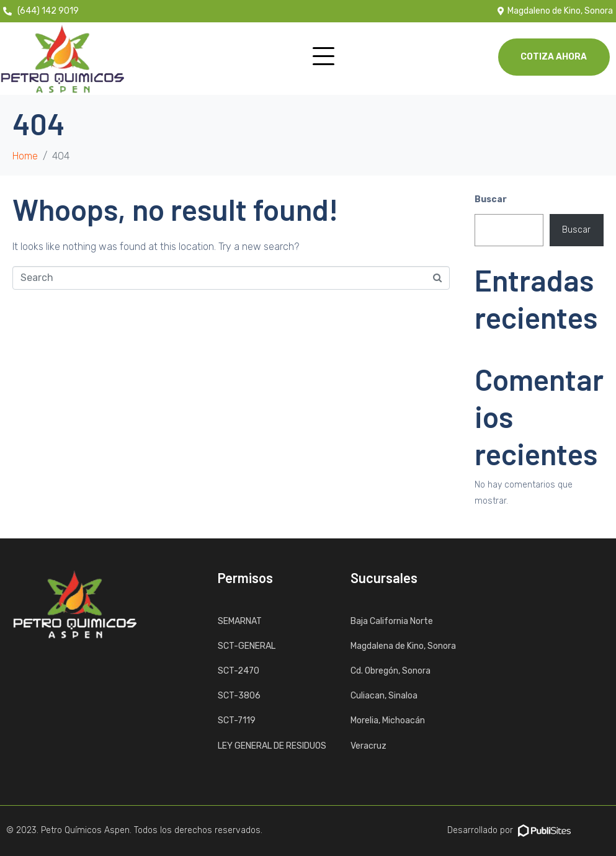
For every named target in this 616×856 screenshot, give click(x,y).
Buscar (491, 199)
